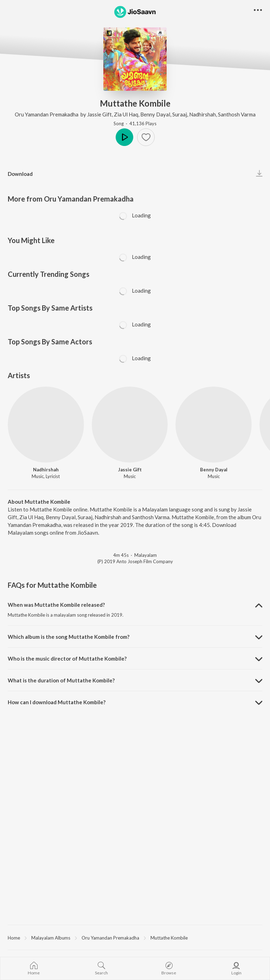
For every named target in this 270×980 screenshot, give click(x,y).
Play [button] (124, 137)
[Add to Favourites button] (146, 137)
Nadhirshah (202, 114)
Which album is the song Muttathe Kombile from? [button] (69, 637)
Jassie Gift (99, 114)
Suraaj (180, 114)
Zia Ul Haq (126, 114)
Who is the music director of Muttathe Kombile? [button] (67, 658)
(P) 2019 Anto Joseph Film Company (135, 561)
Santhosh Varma (237, 114)
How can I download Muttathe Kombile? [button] (57, 702)
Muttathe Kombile (169, 938)
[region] (135, 937)
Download (20, 174)
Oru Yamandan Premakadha (47, 114)
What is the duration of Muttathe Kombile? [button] (61, 680)
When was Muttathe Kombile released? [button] (56, 605)
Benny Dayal (155, 114)
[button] (258, 10)
